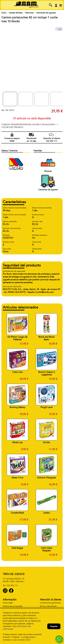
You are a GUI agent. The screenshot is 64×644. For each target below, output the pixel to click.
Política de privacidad (13, 606)
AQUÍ (28, 640)
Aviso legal (8, 603)
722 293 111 (12, 586)
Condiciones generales (50, 603)
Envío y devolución (48, 606)
